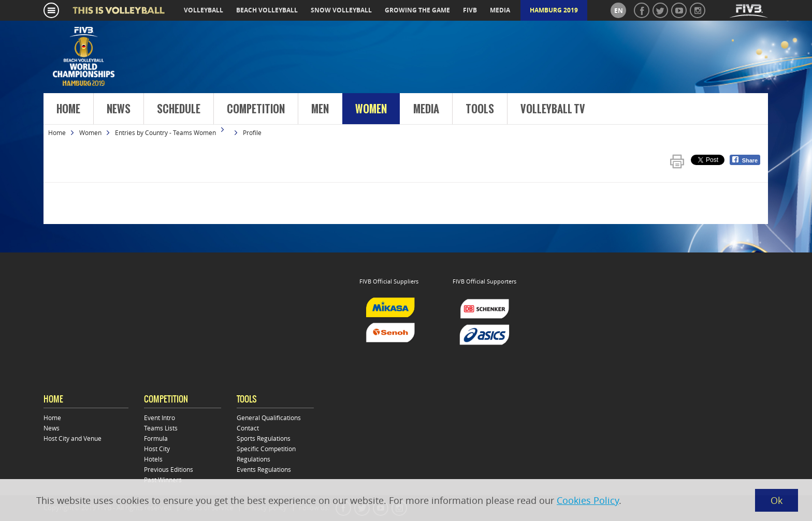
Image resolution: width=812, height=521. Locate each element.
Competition (256, 109)
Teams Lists (161, 428)
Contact (248, 428)
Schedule (179, 109)
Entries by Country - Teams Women (165, 132)
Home (68, 109)
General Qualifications (269, 418)
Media (426, 109)
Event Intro (160, 418)
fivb (470, 10)
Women (371, 109)
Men (320, 109)
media (500, 10)
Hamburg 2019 (554, 10)
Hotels (153, 459)
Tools (480, 109)
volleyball (204, 10)
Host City (157, 449)
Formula (156, 438)
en (619, 11)
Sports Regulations (264, 438)
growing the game (417, 10)
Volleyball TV (553, 109)
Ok (777, 500)
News (119, 109)
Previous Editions (169, 469)
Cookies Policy (588, 500)
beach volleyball (267, 10)
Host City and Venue (72, 438)
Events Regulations (264, 469)
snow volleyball (341, 10)
